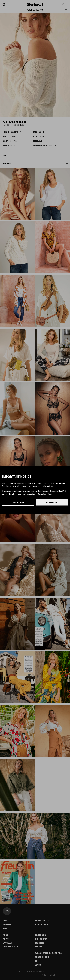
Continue (52, 502)
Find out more (18, 502)
